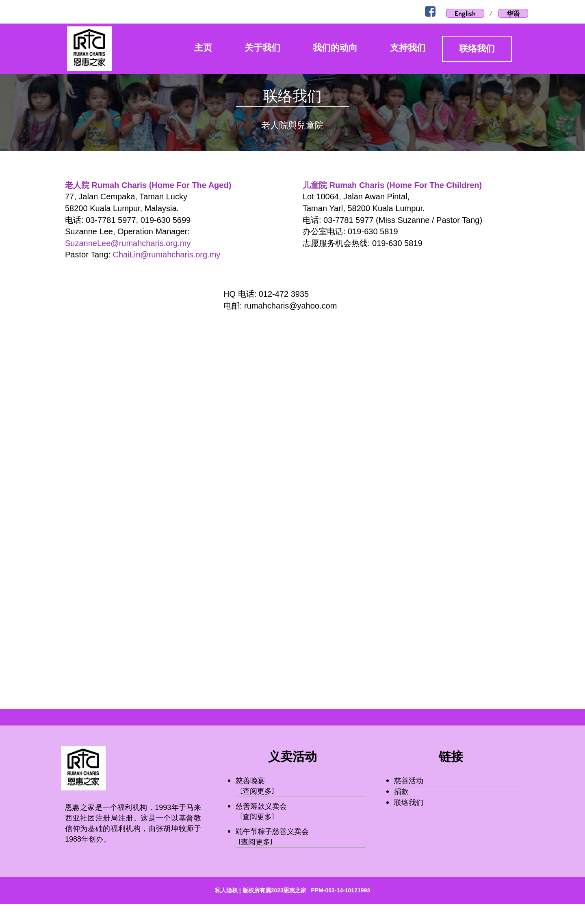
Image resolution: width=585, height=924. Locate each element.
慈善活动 (409, 780)
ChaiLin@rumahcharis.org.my (166, 255)
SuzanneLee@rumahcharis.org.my (128, 243)
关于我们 (262, 48)
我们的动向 (335, 48)
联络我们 (477, 49)
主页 (203, 48)
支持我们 (408, 48)
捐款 (401, 791)
